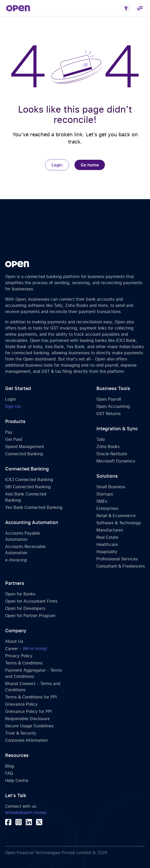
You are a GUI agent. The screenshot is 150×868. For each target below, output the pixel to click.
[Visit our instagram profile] (19, 822)
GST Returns (109, 414)
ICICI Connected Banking (29, 479)
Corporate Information (26, 740)
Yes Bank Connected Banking (34, 507)
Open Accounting (113, 406)
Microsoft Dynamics (116, 461)
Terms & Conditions (24, 663)
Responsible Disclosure (27, 719)
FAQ (9, 773)
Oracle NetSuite (112, 454)
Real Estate (107, 537)
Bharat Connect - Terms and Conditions (33, 687)
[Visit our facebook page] (8, 822)
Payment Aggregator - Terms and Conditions (34, 673)
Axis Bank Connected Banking (26, 497)
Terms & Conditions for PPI (31, 697)
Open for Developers (25, 608)
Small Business (111, 487)
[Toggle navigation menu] (140, 8)
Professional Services (117, 559)
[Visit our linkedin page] (29, 822)
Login (57, 165)
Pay (9, 432)
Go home (90, 165)
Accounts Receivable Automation (25, 550)
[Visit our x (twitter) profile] (39, 822)
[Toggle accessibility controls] (126, 8)
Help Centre (17, 780)
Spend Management (25, 446)
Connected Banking (24, 454)
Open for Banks (20, 594)
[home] (18, 8)
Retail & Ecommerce (116, 516)
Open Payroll (109, 399)
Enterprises (107, 508)
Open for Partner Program (30, 616)
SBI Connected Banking (28, 487)
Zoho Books (108, 446)
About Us (14, 641)
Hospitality (107, 552)
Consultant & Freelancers (121, 566)
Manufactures (110, 530)
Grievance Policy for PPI (28, 711)
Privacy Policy (19, 656)
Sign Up (13, 406)
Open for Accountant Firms (31, 601)
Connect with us (26, 809)
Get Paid (14, 439)
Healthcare (107, 544)
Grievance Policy (21, 704)
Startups (105, 494)
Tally (101, 439)
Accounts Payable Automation (23, 536)
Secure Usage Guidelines (29, 726)
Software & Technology (119, 523)
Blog (10, 766)
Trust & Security (21, 733)
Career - (26, 648)
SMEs (102, 501)
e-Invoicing (16, 560)
